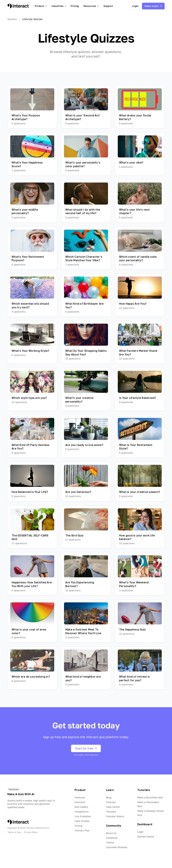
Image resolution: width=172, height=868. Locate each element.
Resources (91, 6)
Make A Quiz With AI (21, 794)
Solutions (80, 802)
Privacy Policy (31, 832)
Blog (109, 797)
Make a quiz (153, 6)
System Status (146, 836)
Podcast (111, 802)
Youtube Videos (115, 816)
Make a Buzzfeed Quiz (150, 797)
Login (135, 6)
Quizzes (12, 19)
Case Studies (82, 821)
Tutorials (111, 812)
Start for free (86, 748)
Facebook (112, 838)
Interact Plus (82, 830)
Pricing (75, 6)
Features (80, 797)
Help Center (113, 807)
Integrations (82, 812)
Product (41, 6)
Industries (59, 6)
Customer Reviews (117, 847)
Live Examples (83, 816)
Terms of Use (14, 832)
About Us (111, 833)
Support (108, 6)
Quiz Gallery (81, 807)
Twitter (110, 843)
